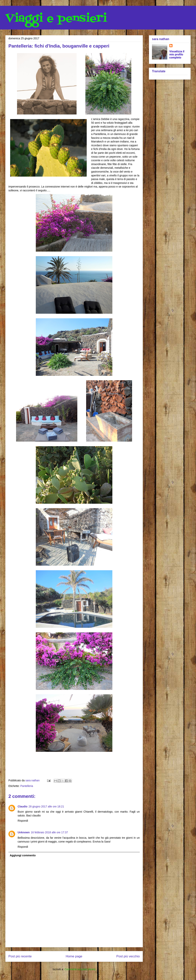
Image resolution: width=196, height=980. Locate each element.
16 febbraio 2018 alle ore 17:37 (49, 832)
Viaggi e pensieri (56, 19)
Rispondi (23, 821)
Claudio (22, 806)
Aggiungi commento (23, 855)
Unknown (24, 832)
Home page (74, 956)
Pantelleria (27, 786)
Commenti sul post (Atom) (80, 969)
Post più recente (20, 956)
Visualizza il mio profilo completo (177, 54)
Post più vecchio (128, 956)
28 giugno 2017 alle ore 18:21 (46, 806)
